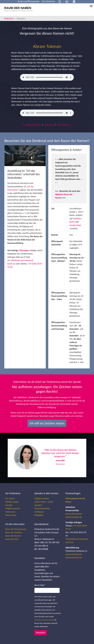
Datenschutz (11, 515)
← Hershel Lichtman (32, 125)
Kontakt (9, 505)
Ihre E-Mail (40, 585)
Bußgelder (39, 515)
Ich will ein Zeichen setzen (47, 423)
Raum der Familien (14, 532)
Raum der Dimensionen (16, 529)
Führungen (24, 250)
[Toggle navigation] (91, 6)
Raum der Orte (12, 539)
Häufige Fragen (12, 502)
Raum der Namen (13, 536)
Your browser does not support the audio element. (47, 77)
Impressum (10, 512)
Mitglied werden (13, 508)
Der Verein (10, 498)
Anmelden (41, 633)
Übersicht (49, 125)
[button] (18, 458)
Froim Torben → (64, 125)
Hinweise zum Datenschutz (44, 620)
